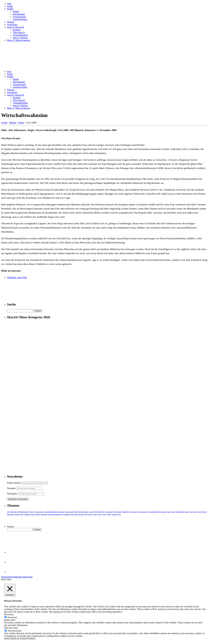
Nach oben (6, 579)
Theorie (11, 22)
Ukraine (114, 514)
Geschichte (12, 25)
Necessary (12, 617)
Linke (199, 512)
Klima (187, 512)
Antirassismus (69, 512)
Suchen (10, 527)
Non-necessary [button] (11, 628)
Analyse (32, 512)
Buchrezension (84, 512)
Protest (38, 514)
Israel (173, 512)
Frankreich (133, 512)
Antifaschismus (20, 19)
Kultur (21, 123)
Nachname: (12, 494)
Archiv (4, 123)
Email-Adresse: (15, 483)
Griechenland (153, 512)
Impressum (27, 577)
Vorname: (12, 488)
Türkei (109, 514)
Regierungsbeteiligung (55, 514)
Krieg (191, 512)
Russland (81, 514)
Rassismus (44, 514)
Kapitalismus (180, 512)
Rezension (74, 514)
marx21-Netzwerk (15, 27)
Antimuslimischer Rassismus (55, 512)
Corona (91, 512)
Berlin (76, 512)
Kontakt (17, 30)
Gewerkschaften (143, 512)
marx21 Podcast (20, 38)
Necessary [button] (9, 614)
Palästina (27, 514)
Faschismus (109, 512)
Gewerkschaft (19, 17)
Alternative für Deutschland (19, 512)
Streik (90, 514)
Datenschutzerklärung (11, 577)
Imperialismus (162, 512)
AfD (8, 512)
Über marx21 (19, 32)
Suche (10, 6)
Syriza (99, 514)
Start (9, 4)
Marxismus (11, 514)
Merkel (17, 514)
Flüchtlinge (126, 512)
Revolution (67, 514)
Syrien (95, 514)
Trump (104, 514)
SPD (86, 514)
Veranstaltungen (20, 35)
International (19, 14)
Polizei (33, 514)
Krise (195, 512)
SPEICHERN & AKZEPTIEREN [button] (20, 639)
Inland (16, 11)
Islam (169, 512)
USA (119, 514)
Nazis (22, 514)
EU (104, 512)
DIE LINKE (98, 512)
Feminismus (118, 512)
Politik (10, 9)
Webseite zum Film (17, 277)
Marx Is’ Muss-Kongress (19, 40)
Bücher (13, 123)
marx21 (204, 512)
